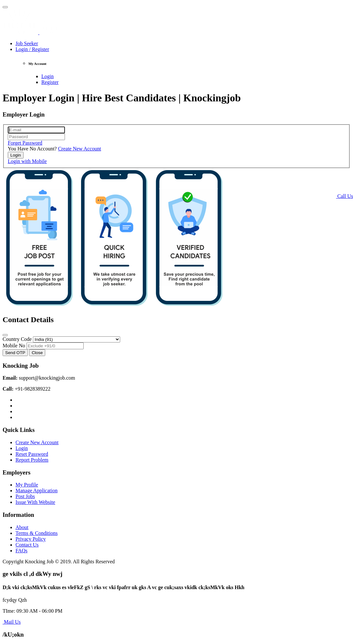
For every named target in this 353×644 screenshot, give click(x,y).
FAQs (21, 551)
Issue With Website (35, 502)
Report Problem (32, 460)
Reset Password (32, 454)
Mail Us (12, 622)
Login (47, 76)
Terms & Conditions (36, 533)
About (22, 527)
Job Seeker (27, 43)
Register (50, 82)
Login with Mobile (27, 161)
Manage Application (36, 491)
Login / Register (32, 49)
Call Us (345, 196)
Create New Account (80, 149)
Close (37, 353)
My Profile (27, 485)
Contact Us (27, 545)
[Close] (5, 335)
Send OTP (15, 353)
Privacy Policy (31, 539)
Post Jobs (25, 496)
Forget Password (25, 143)
